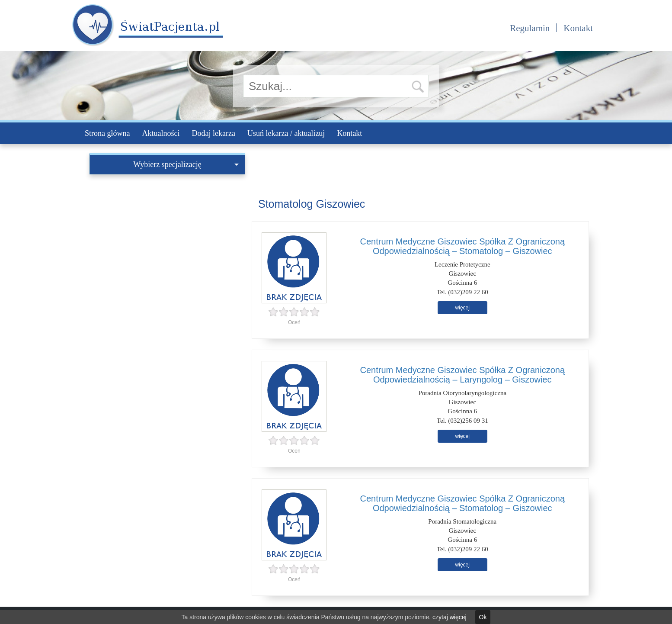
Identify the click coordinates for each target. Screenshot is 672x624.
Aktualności (161, 133)
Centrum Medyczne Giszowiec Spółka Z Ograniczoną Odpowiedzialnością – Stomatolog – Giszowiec (462, 246)
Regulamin (530, 28)
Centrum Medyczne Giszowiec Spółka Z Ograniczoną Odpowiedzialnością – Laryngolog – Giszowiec (462, 375)
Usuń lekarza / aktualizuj (286, 133)
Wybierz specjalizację (186, 164)
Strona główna (107, 133)
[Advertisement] (167, 239)
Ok (483, 617)
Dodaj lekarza (213, 133)
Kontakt (578, 28)
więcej (462, 308)
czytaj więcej (450, 617)
